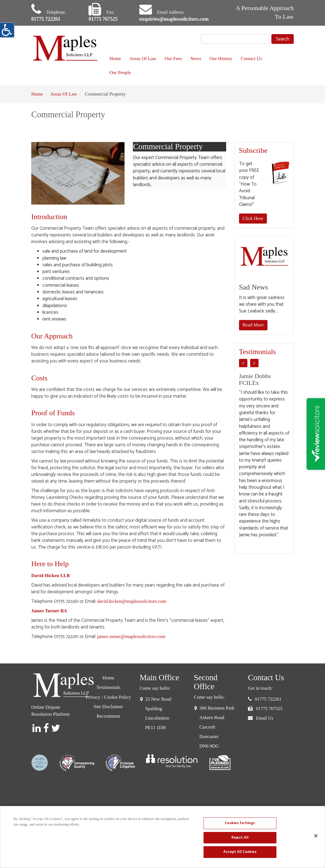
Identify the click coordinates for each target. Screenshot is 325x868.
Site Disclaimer (108, 707)
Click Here (253, 219)
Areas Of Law (143, 59)
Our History (221, 59)
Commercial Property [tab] (180, 148)
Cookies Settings (240, 823)
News (196, 59)
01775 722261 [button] (268, 700)
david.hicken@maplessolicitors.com (132, 602)
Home (115, 59)
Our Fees (173, 59)
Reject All (240, 838)
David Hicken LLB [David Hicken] (51, 576)
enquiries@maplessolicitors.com (178, 20)
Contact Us (251, 59)
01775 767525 (105, 20)
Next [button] (254, 364)
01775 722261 (47, 20)
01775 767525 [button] (269, 709)
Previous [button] (243, 364)
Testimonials (108, 688)
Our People (120, 73)
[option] (264, 456)
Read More (253, 326)
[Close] (316, 836)
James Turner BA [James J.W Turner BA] (49, 612)
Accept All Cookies (240, 852)
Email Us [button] (265, 719)
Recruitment (108, 717)
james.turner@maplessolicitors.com (131, 637)
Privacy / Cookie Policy (108, 698)
